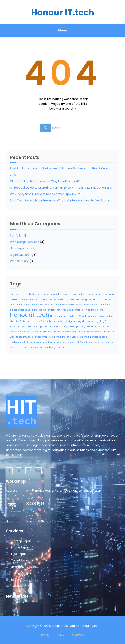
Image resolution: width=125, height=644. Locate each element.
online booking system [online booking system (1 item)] (63, 327)
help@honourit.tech (40, 508)
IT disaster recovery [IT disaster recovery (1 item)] (30, 321)
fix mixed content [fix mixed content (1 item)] (72, 310)
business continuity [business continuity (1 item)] (73, 294)
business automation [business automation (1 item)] (51, 294)
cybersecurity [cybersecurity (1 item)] (86, 305)
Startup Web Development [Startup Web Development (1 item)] (62, 342)
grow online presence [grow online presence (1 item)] (93, 310)
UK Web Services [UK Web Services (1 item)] (85, 342)
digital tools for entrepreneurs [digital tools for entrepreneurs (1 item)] (47, 310)
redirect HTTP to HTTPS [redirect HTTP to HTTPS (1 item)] (98, 327)
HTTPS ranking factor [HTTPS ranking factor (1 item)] (86, 316)
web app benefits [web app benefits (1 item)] (104, 342)
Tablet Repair (18, 560)
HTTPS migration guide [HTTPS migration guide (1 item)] (62, 316)
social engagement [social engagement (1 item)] (38, 337)
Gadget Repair (19, 573)
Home (45, 635)
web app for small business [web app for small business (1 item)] (25, 347)
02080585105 (35, 504)
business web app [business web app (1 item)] (58, 299)
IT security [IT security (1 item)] (46, 321)
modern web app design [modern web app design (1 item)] (38, 327)
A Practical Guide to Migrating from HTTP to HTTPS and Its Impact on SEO (61, 188)
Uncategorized (20, 248)
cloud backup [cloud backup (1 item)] (96, 299)
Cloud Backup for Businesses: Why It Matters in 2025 (46, 181)
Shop (61, 635)
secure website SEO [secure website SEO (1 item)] (37, 332)
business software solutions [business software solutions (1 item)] (32, 299)
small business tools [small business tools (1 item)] (58, 332)
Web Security (19, 261)
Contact (78, 635)
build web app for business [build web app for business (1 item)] (24, 294)
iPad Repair (16, 554)
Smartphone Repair (22, 567)
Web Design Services (24, 242)
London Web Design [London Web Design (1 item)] (62, 321)
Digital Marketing (22, 255)
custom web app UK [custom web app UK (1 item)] (42, 305)
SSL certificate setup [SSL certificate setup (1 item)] (37, 342)
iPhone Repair (18, 547)
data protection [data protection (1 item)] (102, 305)
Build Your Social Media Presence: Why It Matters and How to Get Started (61, 200)
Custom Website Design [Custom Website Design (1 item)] (66, 305)
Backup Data (18, 586)
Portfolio (16, 235)
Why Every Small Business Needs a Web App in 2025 (46, 194)
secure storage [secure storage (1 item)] (18, 332)
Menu (62, 30)
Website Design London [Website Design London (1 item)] (52, 347)
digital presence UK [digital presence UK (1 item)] (20, 310)
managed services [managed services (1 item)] (83, 321)
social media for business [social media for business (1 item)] (63, 337)
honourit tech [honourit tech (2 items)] (30, 315)
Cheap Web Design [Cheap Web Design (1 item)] (78, 299)
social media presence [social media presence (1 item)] (89, 337)
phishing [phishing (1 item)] (81, 327)
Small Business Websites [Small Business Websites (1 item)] (83, 332)
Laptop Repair (19, 541)
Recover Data (18, 580)
